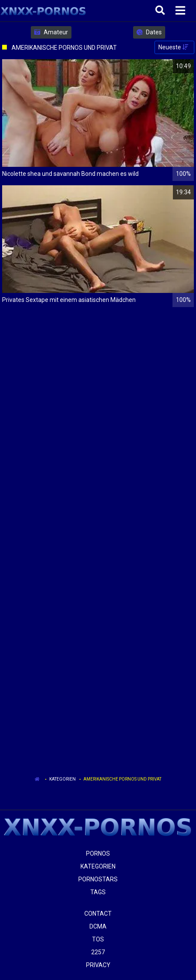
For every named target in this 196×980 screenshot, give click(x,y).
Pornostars (98, 879)
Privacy (98, 965)
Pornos (98, 853)
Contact (98, 914)
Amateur (51, 32)
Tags (98, 892)
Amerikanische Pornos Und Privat (122, 779)
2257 (98, 952)
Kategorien (62, 779)
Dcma (98, 926)
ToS (98, 939)
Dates (149, 32)
